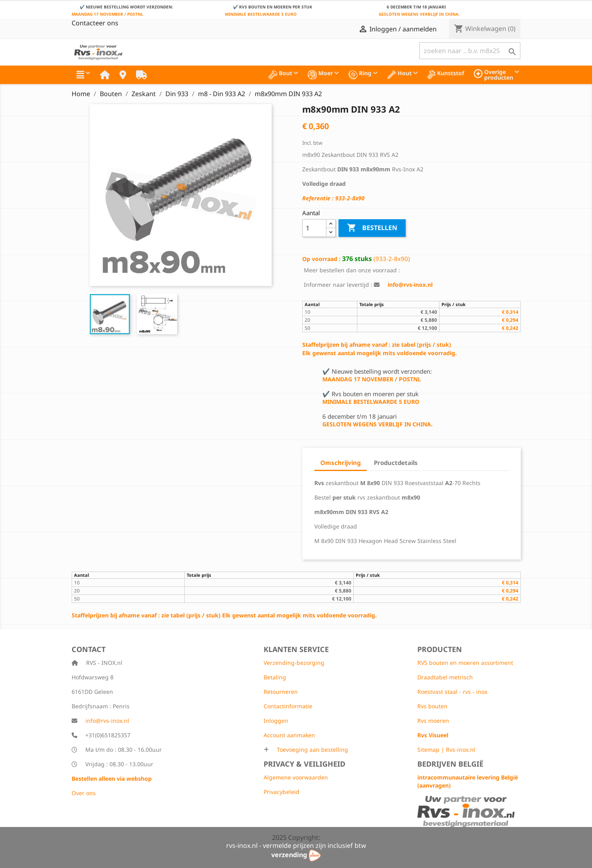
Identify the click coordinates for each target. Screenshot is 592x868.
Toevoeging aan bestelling (312, 750)
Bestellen (372, 228)
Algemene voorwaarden (296, 777)
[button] (83, 75)
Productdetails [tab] (396, 463)
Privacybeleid (282, 792)
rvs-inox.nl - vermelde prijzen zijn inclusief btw (296, 845)
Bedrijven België (450, 764)
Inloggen (276, 721)
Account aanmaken (289, 735)
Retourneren (281, 692)
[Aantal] (315, 228)
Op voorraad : (321, 259)
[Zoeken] (470, 51)
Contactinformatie (288, 706)
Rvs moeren (433, 721)
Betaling (275, 677)
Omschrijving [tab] (340, 463)
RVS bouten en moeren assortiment (465, 663)
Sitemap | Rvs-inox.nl (446, 750)
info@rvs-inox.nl (107, 721)
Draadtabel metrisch (445, 677)
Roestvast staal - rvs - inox (452, 692)
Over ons (84, 793)
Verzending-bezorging (294, 663)
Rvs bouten (432, 706)
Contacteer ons (95, 23)
